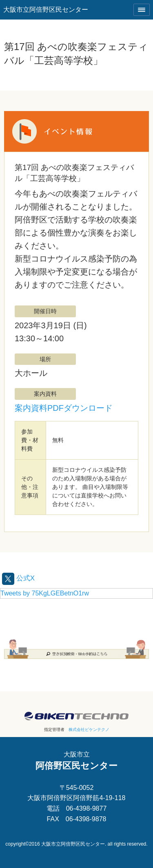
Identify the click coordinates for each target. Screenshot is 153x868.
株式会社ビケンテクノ (89, 730)
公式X (18, 578)
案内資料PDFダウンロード (64, 408)
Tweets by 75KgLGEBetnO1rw (45, 593)
